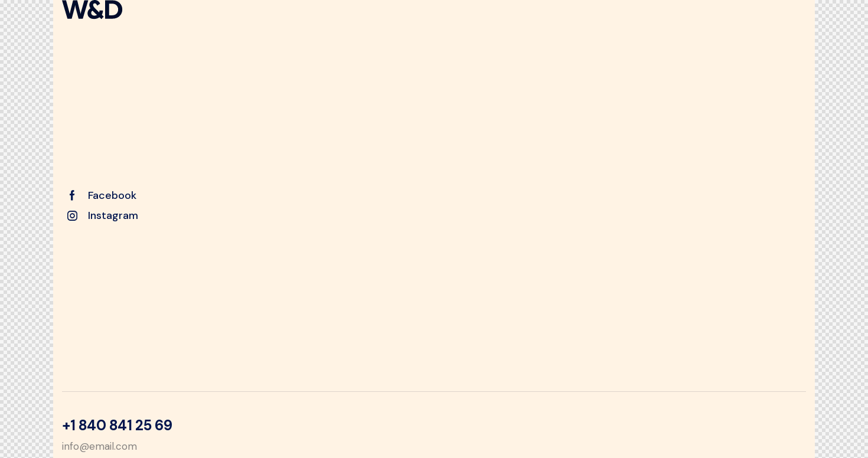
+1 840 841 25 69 (117, 426)
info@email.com (99, 446)
